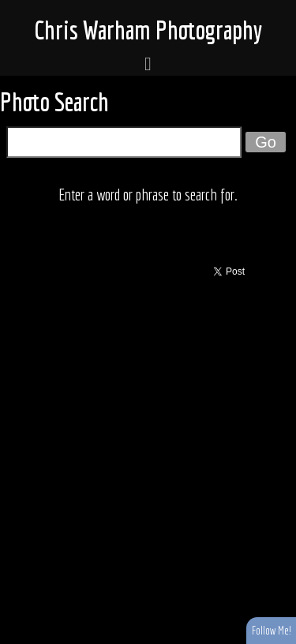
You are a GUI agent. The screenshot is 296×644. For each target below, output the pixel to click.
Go (266, 142)
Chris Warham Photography (148, 30)
